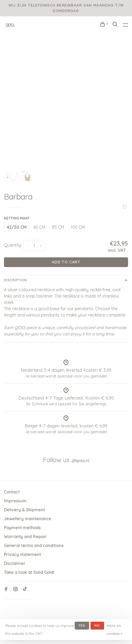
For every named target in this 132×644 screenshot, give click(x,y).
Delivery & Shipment (24, 510)
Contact (12, 492)
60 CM (39, 227)
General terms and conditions (34, 545)
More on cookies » (115, 630)
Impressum (15, 501)
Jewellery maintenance (28, 519)
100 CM (78, 227)
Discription (15, 280)
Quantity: (13, 245)
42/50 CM (17, 227)
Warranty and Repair (25, 536)
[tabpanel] (66, 105)
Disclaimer (15, 563)
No (97, 625)
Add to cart (66, 262)
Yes (82, 625)
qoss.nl (80, 461)
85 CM (58, 227)
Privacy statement (22, 554)
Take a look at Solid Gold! (29, 572)
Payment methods (22, 528)
